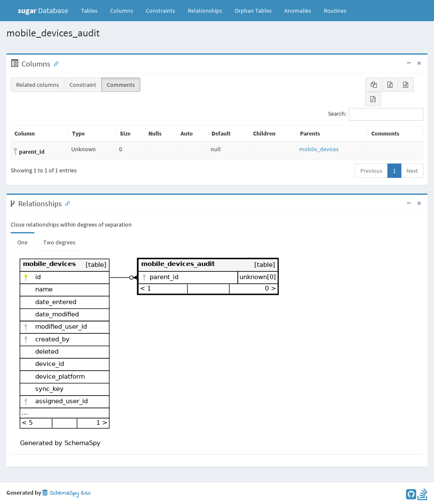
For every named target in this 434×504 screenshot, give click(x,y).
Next (412, 171)
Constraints (160, 11)
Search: (376, 114)
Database (43, 10)
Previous (371, 171)
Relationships (205, 11)
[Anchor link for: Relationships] (66, 203)
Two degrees (59, 242)
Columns (122, 11)
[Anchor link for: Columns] (54, 63)
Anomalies (298, 11)
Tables (92, 10)
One (22, 242)
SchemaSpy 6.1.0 (66, 493)
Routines (335, 11)
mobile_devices (319, 149)
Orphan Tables (253, 11)
